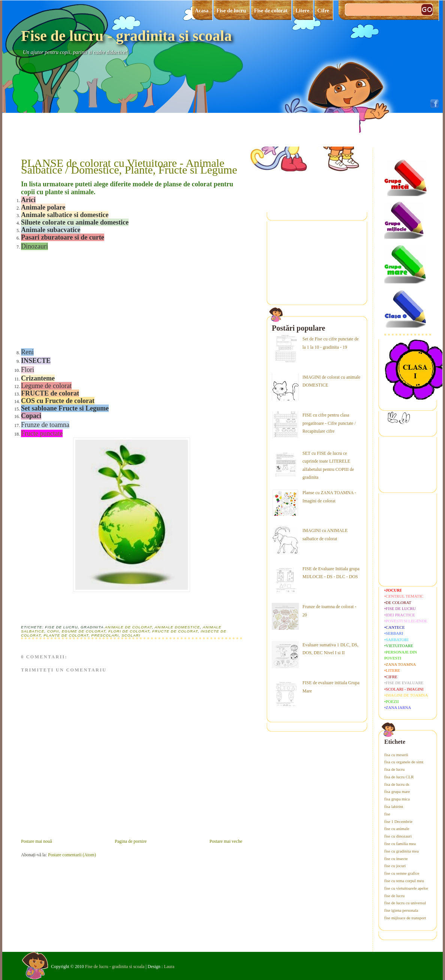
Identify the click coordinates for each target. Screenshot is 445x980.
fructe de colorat (175, 631)
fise (387, 814)
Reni (27, 352)
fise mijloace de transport (405, 918)
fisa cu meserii (396, 755)
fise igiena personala (401, 910)
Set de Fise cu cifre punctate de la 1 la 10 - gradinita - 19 (331, 343)
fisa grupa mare (397, 791)
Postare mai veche (226, 841)
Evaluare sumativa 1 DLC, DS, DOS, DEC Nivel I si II (330, 649)
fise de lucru (394, 896)
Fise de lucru (231, 10)
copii (53, 631)
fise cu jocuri (395, 866)
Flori (28, 370)
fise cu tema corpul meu (404, 881)
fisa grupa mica (397, 799)
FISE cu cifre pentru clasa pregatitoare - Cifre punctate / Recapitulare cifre (329, 423)
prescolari (105, 635)
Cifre (323, 10)
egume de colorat (84, 631)
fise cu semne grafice (402, 873)
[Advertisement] (77, 298)
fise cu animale (397, 829)
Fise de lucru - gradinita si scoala (126, 36)
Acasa (202, 10)
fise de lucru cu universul (405, 903)
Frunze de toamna (45, 425)
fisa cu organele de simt (404, 762)
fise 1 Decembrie (398, 821)
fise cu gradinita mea (402, 851)
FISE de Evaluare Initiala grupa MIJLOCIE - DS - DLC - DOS (331, 573)
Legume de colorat (46, 386)
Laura (169, 967)
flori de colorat (129, 631)
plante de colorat (66, 635)
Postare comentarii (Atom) (72, 855)
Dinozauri (34, 246)
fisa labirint (394, 806)
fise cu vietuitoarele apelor (406, 888)
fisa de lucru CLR (399, 777)
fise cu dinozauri (398, 836)
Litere (302, 10)
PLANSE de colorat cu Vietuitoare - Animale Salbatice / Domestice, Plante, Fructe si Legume (129, 166)
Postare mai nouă (37, 841)
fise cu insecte (396, 859)
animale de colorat (129, 627)
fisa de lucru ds (397, 784)
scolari (131, 635)
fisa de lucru (394, 769)
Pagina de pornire (131, 841)
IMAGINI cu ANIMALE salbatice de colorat (325, 535)
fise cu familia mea (400, 844)
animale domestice (178, 627)
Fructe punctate (42, 433)
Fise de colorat (271, 10)
